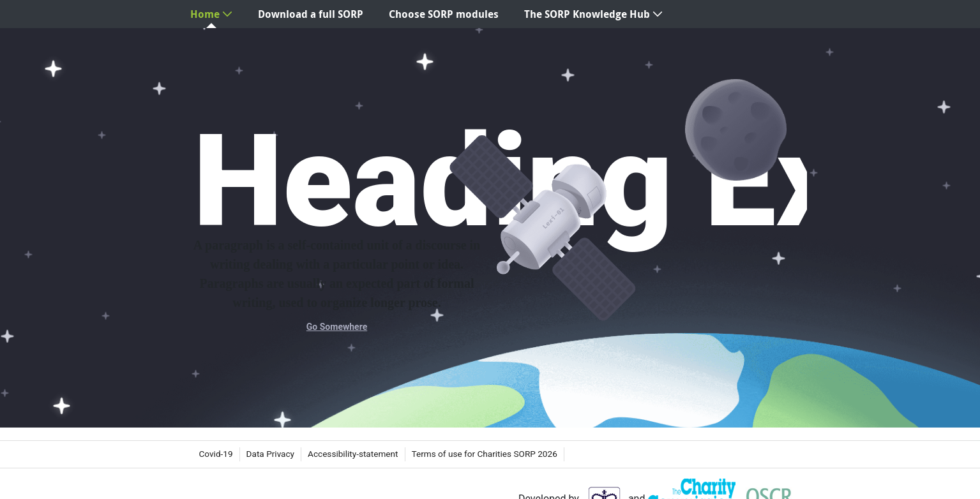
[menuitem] (211, 14)
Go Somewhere (337, 327)
